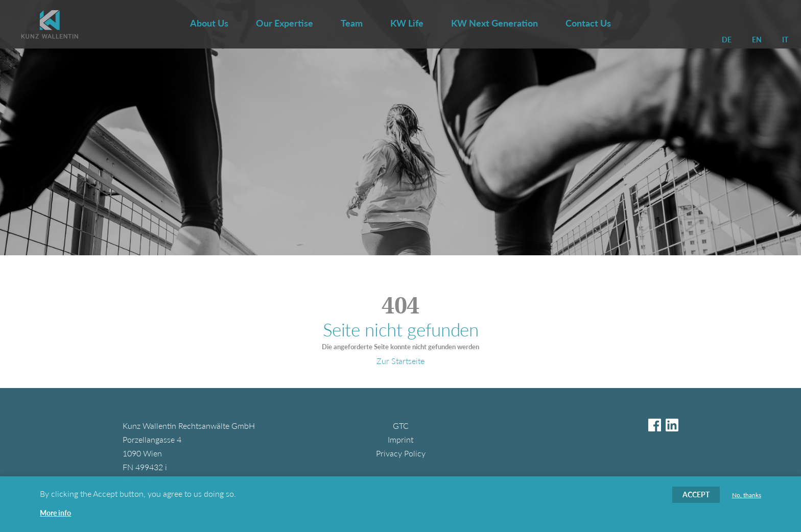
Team (352, 23)
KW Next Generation (494, 23)
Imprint (400, 439)
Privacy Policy (401, 453)
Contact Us (588, 23)
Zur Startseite (400, 361)
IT (785, 40)
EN (757, 40)
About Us (209, 23)
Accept (696, 499)
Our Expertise (285, 23)
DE (727, 40)
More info (55, 518)
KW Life (407, 23)
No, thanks (747, 500)
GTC (401, 426)
